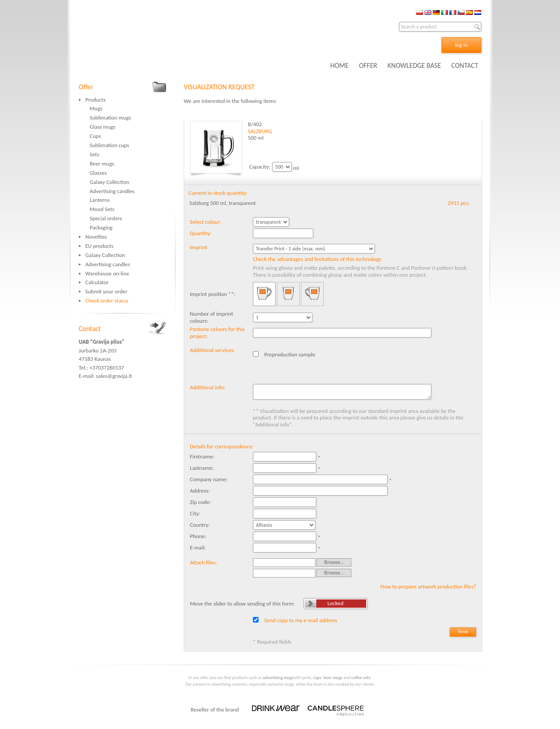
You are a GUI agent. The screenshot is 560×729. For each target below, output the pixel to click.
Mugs (96, 108)
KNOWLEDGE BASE (414, 65)
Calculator (97, 282)
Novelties (96, 237)
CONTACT (465, 65)
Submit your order (106, 291)
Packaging (101, 227)
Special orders (106, 218)
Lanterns (100, 200)
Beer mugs (102, 164)
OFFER (368, 65)
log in (461, 45)
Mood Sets (102, 209)
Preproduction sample (290, 354)
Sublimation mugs (110, 118)
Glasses (98, 173)
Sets (94, 154)
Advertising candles (112, 191)
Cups (95, 136)
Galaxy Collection (110, 182)
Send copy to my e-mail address (301, 620)
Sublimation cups (109, 145)
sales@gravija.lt (114, 376)
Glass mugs (103, 127)
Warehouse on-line (107, 273)
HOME (339, 65)
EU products (99, 246)
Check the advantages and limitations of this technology (317, 259)
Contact (90, 329)
